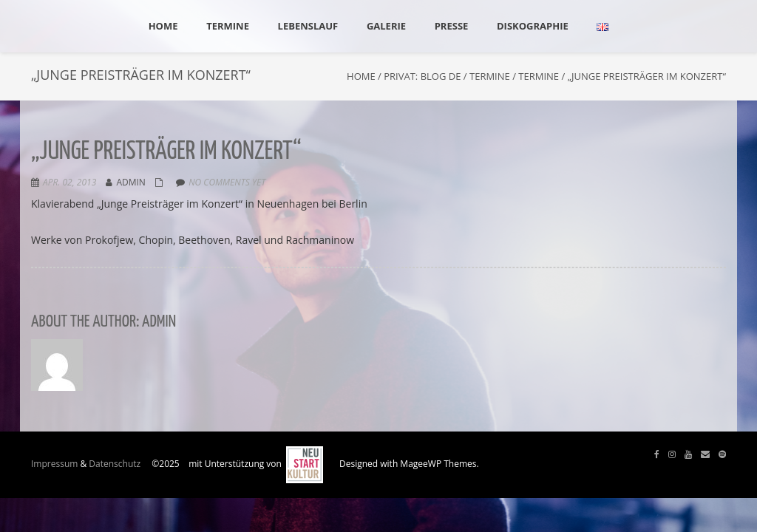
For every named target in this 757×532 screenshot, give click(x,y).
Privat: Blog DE (422, 76)
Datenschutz (115, 464)
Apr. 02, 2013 (69, 182)
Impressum (54, 464)
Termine (490, 76)
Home (361, 76)
